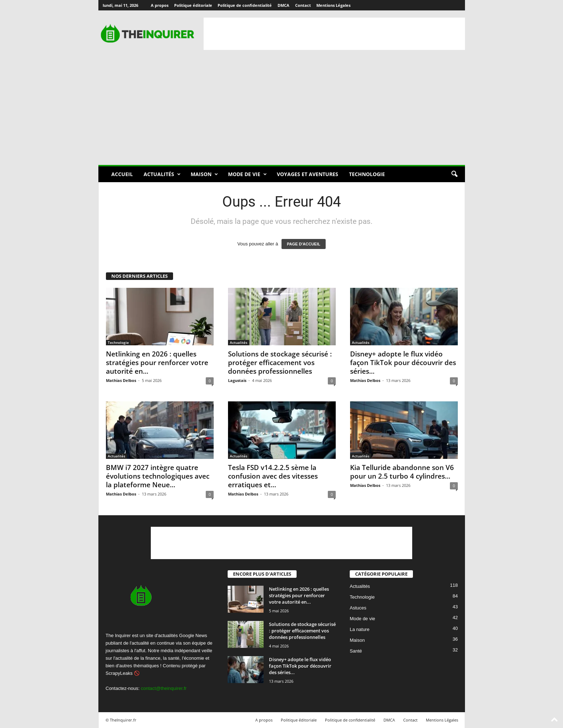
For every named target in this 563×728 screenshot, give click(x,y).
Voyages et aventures (308, 174)
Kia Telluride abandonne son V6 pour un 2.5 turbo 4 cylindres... (402, 472)
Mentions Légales (333, 5)
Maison (204, 174)
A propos (160, 5)
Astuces (358, 608)
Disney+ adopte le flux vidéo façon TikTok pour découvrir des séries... (403, 363)
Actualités (162, 174)
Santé (356, 651)
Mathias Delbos (121, 380)
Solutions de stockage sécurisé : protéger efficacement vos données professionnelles (280, 363)
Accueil (122, 174)
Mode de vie (247, 174)
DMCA (283, 5)
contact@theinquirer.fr (164, 688)
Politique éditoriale (193, 5)
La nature (360, 630)
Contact (303, 5)
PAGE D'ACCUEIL (304, 244)
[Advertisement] (334, 34)
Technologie (367, 174)
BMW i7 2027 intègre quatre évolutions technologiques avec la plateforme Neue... (158, 476)
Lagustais (237, 380)
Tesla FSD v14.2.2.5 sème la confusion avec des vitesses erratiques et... (273, 476)
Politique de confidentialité (245, 5)
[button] (454, 174)
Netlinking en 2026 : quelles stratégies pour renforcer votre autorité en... (157, 363)
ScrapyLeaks (119, 673)
